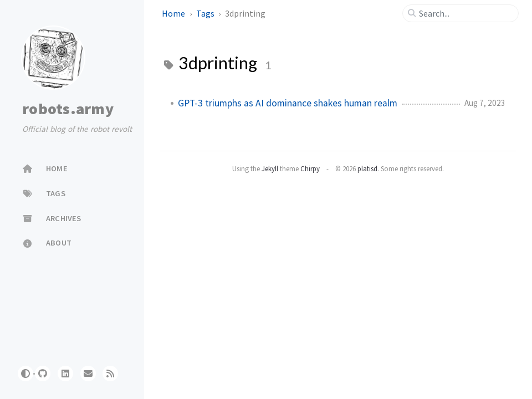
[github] (43, 374)
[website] (88, 374)
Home (174, 13)
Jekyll (270, 168)
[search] (465, 13)
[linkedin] (65, 374)
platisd (367, 168)
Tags (206, 13)
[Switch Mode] (25, 374)
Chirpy (310, 168)
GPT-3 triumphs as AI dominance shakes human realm (288, 103)
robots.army (68, 109)
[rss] (110, 374)
